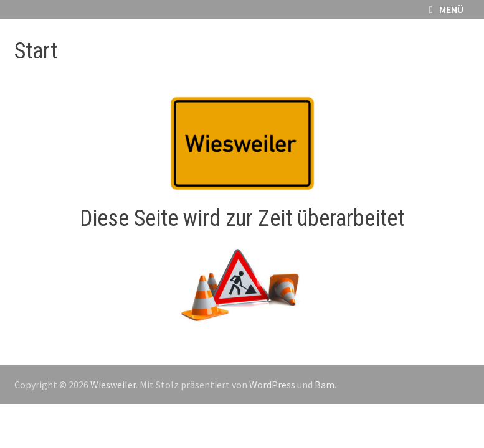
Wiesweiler (113, 385)
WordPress (272, 385)
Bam (325, 385)
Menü (446, 9)
